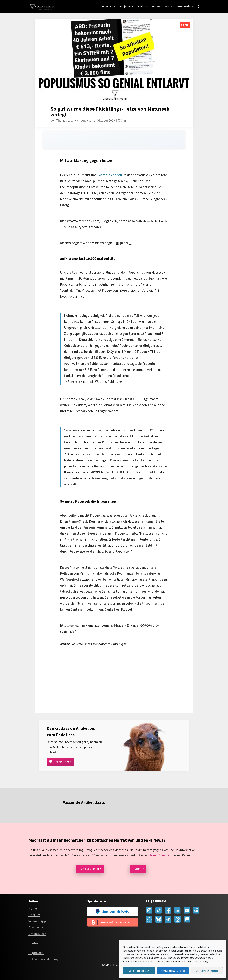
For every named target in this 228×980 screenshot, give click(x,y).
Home (33, 908)
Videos (33, 921)
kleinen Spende (159, 855)
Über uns (108, 7)
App (43, 921)
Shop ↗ (140, 869)
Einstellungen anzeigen (207, 971)
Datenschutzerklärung (197, 961)
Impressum (165, 961)
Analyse (86, 120)
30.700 (185, 25)
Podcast (143, 7)
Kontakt (34, 943)
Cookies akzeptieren (139, 971)
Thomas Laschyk (67, 120)
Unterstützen (161, 7)
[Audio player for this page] (114, 140)
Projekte (125, 7)
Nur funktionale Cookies (173, 971)
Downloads (183, 7)
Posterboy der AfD (110, 175)
